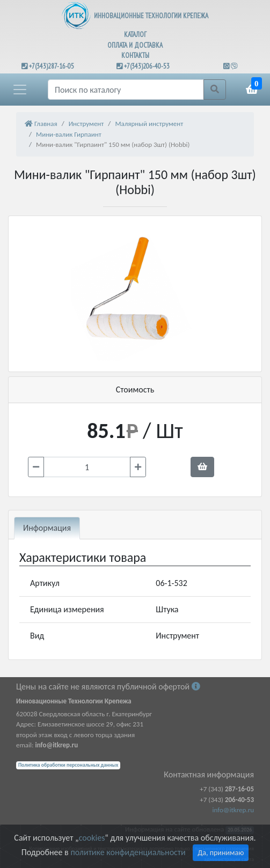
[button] (20, 90)
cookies (92, 838)
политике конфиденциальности (128, 852)
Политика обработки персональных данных (68, 765)
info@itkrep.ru (233, 810)
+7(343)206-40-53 (147, 66)
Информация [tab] (47, 528)
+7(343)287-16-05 (52, 66)
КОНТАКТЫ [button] (135, 55)
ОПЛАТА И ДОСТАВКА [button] (135, 45)
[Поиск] (126, 90)
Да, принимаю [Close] (221, 853)
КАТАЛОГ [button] (135, 35)
